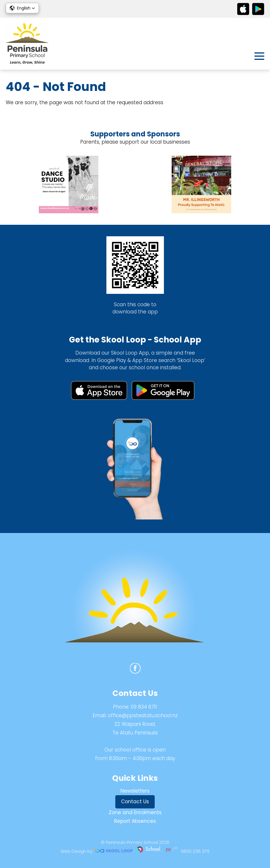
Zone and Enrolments (135, 812)
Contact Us (135, 802)
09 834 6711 (144, 707)
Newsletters (135, 791)
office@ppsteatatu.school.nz (143, 715)
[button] (22, 8)
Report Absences (135, 821)
